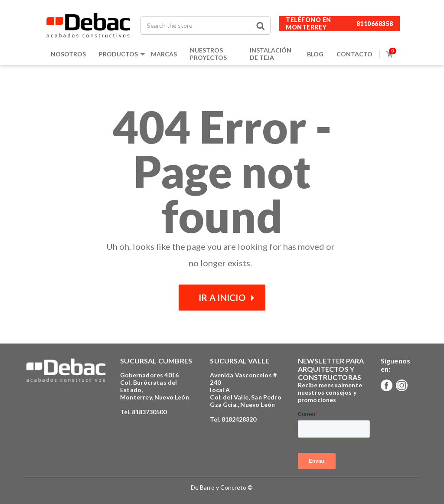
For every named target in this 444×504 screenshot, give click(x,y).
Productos (118, 54)
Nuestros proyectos (208, 54)
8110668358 (375, 24)
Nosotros (68, 54)
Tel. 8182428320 (233, 419)
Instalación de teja (271, 54)
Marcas (164, 54)
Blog (315, 54)
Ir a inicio (222, 298)
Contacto (354, 54)
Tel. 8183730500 (143, 412)
